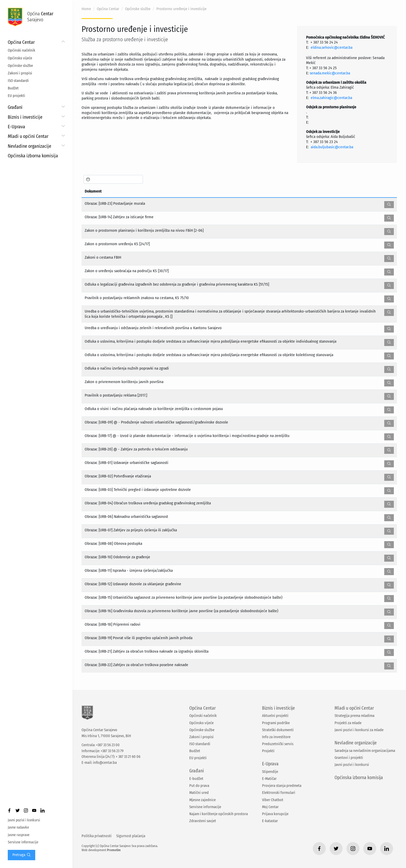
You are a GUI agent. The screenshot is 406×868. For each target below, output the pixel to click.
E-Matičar (269, 779)
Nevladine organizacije (30, 146)
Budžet (13, 88)
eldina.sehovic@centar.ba (332, 47)
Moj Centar (270, 807)
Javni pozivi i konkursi (24, 820)
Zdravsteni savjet (203, 821)
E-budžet (196, 779)
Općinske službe (20, 66)
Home (86, 9)
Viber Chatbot (273, 800)
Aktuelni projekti (275, 716)
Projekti (268, 751)
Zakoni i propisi (20, 73)
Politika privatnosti (97, 836)
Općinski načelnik (21, 50)
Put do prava (199, 786)
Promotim (114, 850)
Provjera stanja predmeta (282, 786)
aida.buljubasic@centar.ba (332, 147)
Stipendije (270, 772)
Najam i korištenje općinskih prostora (219, 814)
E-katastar (270, 821)
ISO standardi (18, 81)
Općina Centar (21, 42)
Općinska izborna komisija (33, 156)
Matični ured (199, 793)
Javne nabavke (18, 827)
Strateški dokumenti (278, 730)
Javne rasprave (19, 835)
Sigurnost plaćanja (131, 836)
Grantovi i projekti (349, 758)
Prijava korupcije (275, 814)
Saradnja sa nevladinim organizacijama (365, 751)
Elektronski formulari (279, 793)
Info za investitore (276, 737)
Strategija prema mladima (354, 716)
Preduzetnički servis (278, 744)
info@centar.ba (105, 763)
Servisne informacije (23, 842)
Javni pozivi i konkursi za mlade (359, 730)
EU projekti (16, 96)
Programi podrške (276, 723)
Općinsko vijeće (20, 58)
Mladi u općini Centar (28, 136)
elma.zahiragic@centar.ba (331, 98)
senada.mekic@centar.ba (330, 73)
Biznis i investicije (25, 117)
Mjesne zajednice (202, 800)
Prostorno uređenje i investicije (181, 9)
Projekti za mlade (348, 723)
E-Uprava (16, 127)
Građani (15, 107)
